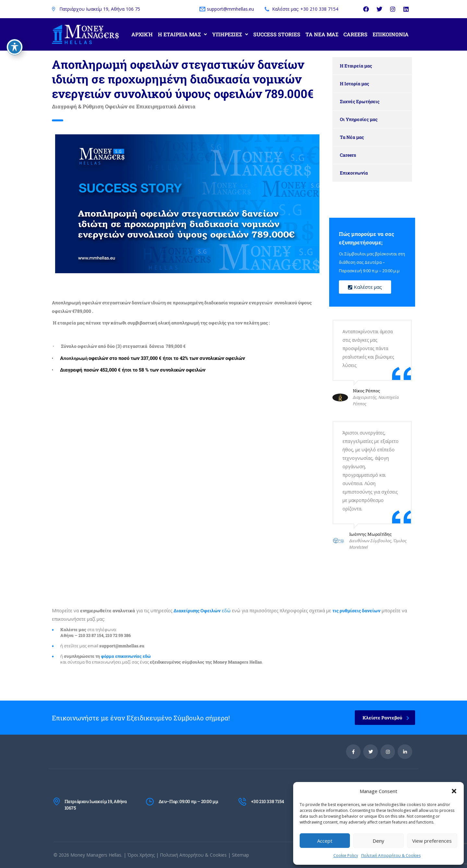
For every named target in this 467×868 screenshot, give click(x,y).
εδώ (202, 611)
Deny (378, 841)
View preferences (432, 841)
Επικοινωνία (354, 173)
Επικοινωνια (391, 34)
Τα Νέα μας (352, 137)
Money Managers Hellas (96, 855)
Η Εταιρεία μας (356, 66)
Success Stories (277, 34)
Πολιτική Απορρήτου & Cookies (391, 856)
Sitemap (240, 855)
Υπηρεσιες (230, 34)
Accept (325, 841)
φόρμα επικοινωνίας (121, 656)
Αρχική (142, 34)
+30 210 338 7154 (268, 801)
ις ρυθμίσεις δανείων (356, 611)
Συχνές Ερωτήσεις (360, 101)
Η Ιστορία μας (354, 84)
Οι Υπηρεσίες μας (359, 119)
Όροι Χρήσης (141, 855)
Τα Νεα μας (322, 34)
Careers (355, 34)
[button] (454, 791)
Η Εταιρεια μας (182, 34)
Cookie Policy (346, 856)
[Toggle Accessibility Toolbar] (15, 44)
